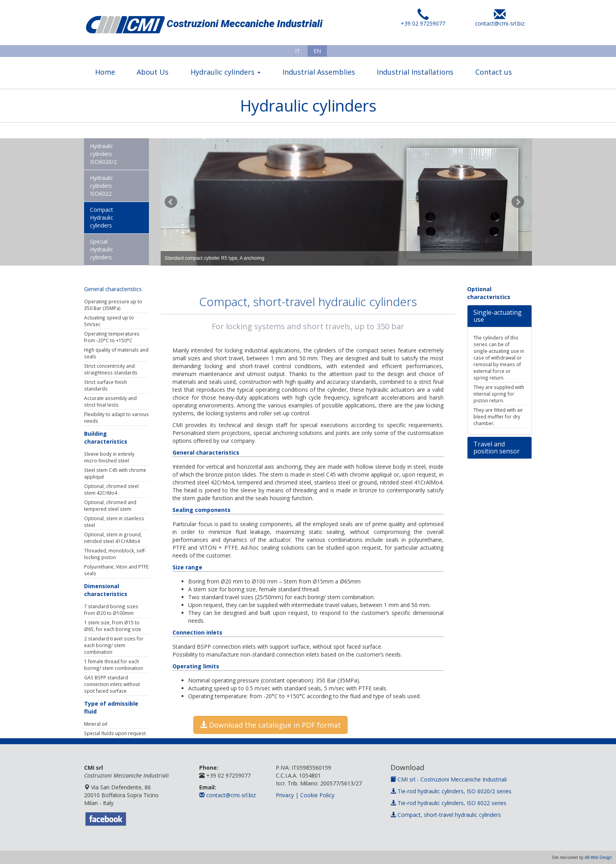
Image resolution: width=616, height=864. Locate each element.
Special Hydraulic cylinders (102, 249)
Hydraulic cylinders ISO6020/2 (103, 154)
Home (105, 72)
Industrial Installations (415, 72)
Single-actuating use (498, 316)
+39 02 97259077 (423, 20)
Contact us (494, 72)
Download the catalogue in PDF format (270, 725)
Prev (171, 202)
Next (518, 202)
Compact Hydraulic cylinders (102, 217)
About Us (153, 72)
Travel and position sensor (497, 448)
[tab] (500, 316)
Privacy (285, 795)
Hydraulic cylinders (225, 72)
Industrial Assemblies (319, 72)
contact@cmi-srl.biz (500, 20)
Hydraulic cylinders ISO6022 (102, 186)
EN (317, 51)
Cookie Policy (317, 795)
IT (298, 51)
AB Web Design (598, 857)
